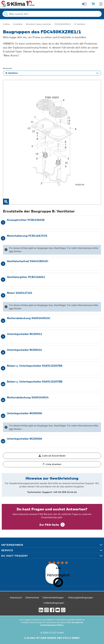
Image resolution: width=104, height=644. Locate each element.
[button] (52, 456)
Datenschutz (32, 595)
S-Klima (6, 24)
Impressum (16, 595)
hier (11, 251)
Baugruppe (7, 68)
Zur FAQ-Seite (49, 525)
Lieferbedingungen (54, 600)
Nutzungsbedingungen (81, 595)
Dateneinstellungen (53, 595)
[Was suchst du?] (52, 14)
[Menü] (57, 563)
